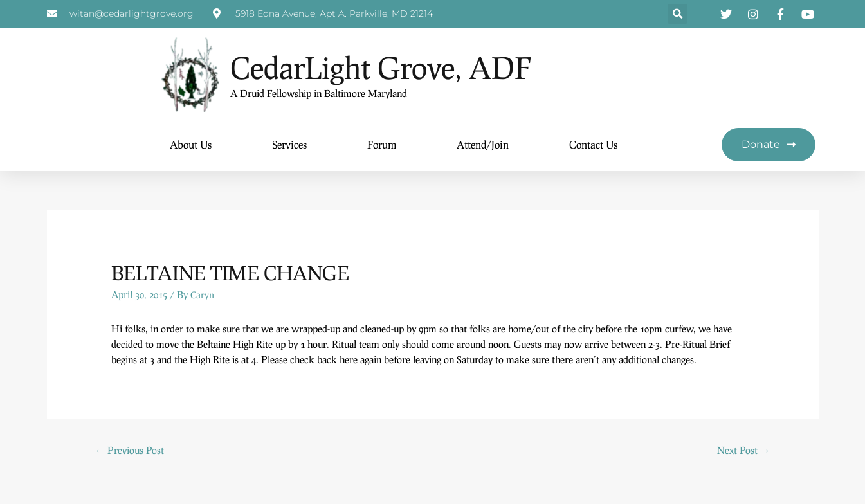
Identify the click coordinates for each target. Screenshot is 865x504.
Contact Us (593, 145)
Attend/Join (483, 145)
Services (289, 145)
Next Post (743, 451)
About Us (191, 145)
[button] (678, 14)
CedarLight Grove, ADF (427, 65)
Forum (382, 145)
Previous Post (131, 451)
